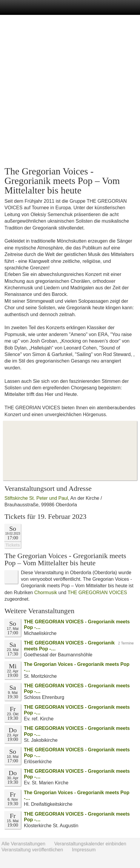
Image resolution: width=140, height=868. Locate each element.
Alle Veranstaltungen (23, 844)
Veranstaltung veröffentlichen (32, 850)
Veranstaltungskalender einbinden (90, 844)
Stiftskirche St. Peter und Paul (36, 498)
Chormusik (46, 593)
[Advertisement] (70, 91)
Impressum (84, 850)
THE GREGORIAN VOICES (97, 593)
